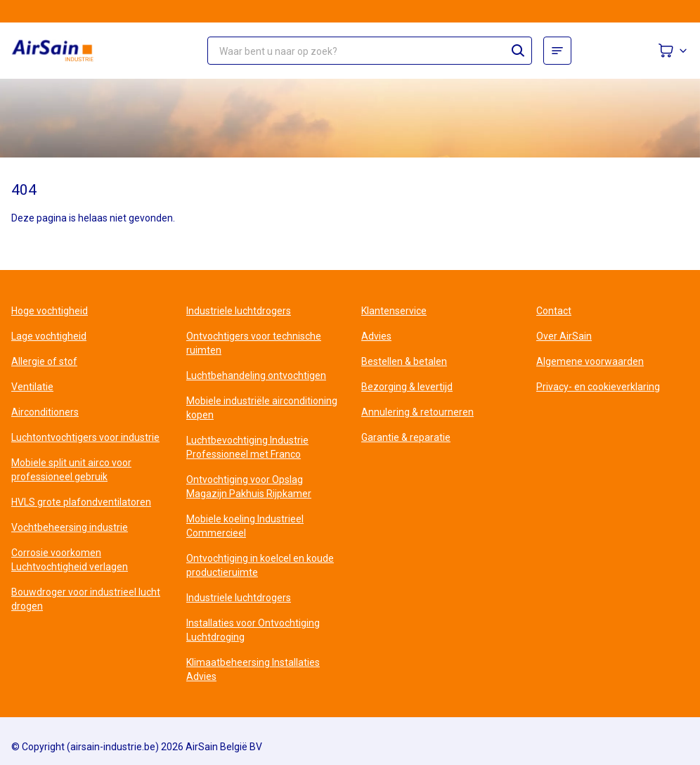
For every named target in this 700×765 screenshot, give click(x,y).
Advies (376, 336)
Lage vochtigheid (49, 336)
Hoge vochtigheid (50, 311)
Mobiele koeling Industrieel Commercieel (245, 526)
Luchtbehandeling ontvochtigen (256, 375)
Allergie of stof (44, 361)
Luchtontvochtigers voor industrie (85, 437)
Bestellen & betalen (404, 361)
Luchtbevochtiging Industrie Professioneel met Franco (247, 447)
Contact (554, 311)
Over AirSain (564, 336)
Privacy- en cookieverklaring (598, 387)
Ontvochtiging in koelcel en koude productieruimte (260, 565)
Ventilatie (32, 387)
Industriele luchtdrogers (239, 311)
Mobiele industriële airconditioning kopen (262, 408)
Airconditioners (45, 412)
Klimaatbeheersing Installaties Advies (253, 669)
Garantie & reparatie (406, 437)
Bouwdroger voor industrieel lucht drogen (86, 599)
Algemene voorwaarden (590, 361)
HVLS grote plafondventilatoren (81, 502)
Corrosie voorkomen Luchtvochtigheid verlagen (70, 560)
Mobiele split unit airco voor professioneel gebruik (71, 470)
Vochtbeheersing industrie (70, 527)
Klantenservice (394, 311)
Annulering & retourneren (417, 412)
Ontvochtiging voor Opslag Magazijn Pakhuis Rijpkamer (249, 487)
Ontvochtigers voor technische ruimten (254, 343)
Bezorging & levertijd (407, 387)
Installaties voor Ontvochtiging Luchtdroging (253, 630)
